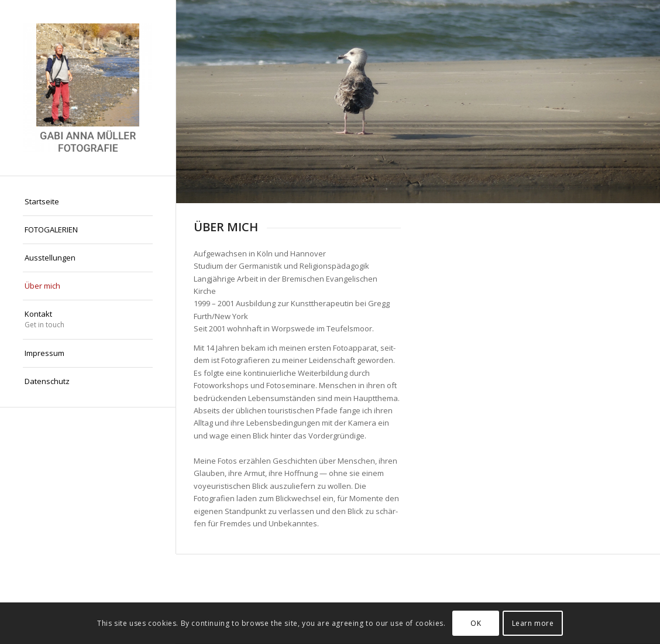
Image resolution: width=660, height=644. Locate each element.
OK (476, 623)
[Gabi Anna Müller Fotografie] (88, 88)
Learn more (533, 623)
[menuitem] (88, 202)
